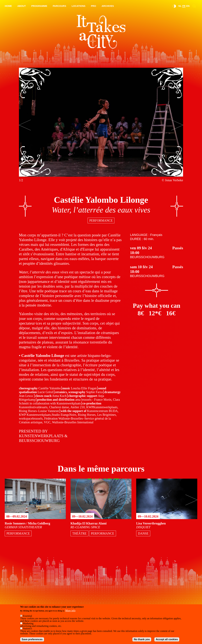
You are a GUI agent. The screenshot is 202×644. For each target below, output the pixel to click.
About (22, 6)
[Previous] (25, 125)
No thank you (142, 639)
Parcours (59, 6)
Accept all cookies (167, 639)
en (188, 6)
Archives (108, 6)
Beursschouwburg (147, 257)
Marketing (28, 623)
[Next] (177, 125)
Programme (39, 6)
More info (70, 611)
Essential (27, 616)
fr (184, 6)
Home (8, 6)
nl (180, 6)
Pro (94, 6)
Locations (79, 6)
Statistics (27, 628)
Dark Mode (174, 6)
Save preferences (32, 639)
